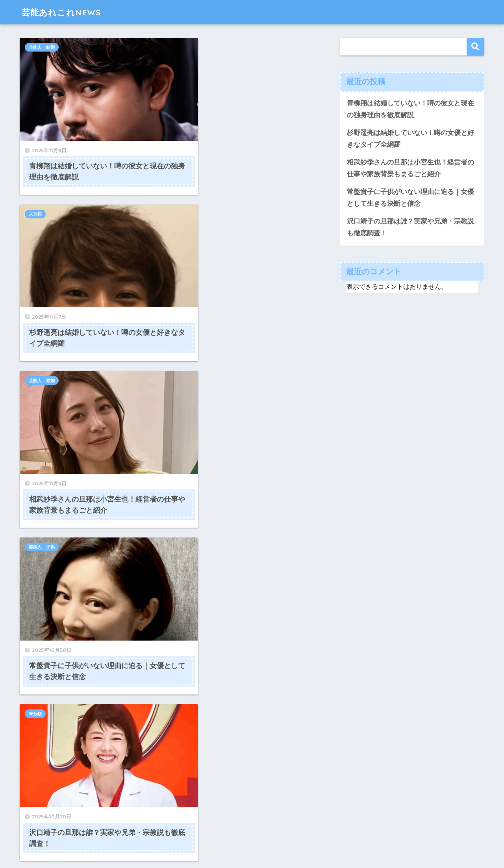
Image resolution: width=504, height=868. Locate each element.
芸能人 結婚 (42, 47)
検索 (475, 47)
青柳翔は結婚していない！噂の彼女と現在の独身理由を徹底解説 (410, 109)
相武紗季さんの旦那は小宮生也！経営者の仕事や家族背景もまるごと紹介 (410, 168)
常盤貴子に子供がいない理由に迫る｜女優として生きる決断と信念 (410, 198)
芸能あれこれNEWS (65, 12)
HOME (252, 836)
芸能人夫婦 (40, 501)
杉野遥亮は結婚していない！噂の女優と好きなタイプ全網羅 (410, 139)
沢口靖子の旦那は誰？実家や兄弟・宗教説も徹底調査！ (410, 228)
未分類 (186, 47)
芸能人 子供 (193, 191)
